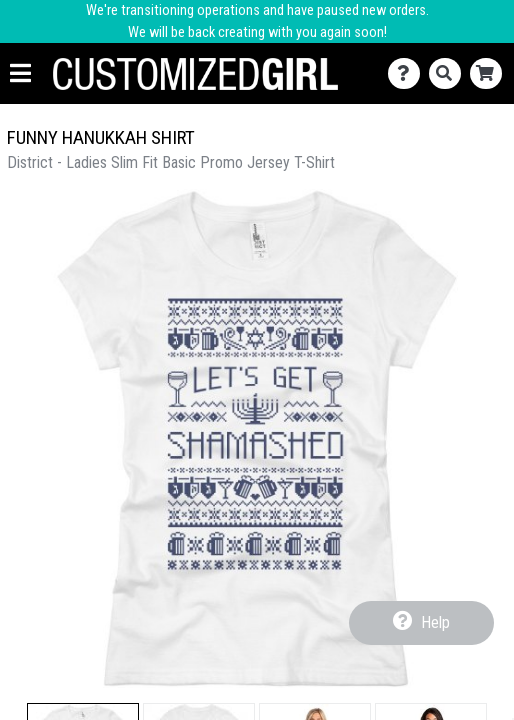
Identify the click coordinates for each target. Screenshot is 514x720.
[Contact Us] (408, 73)
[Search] (449, 73)
